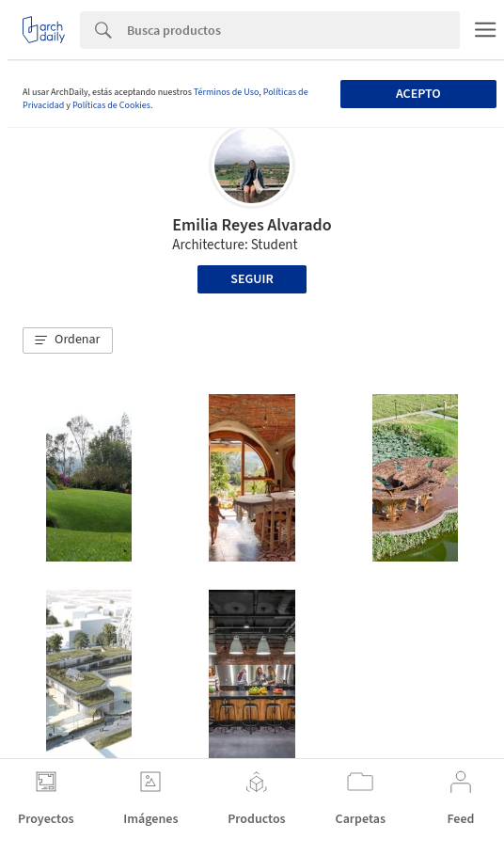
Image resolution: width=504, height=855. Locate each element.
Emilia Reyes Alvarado (252, 225)
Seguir (252, 279)
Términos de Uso (226, 92)
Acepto (418, 94)
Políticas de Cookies (111, 105)
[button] (68, 340)
